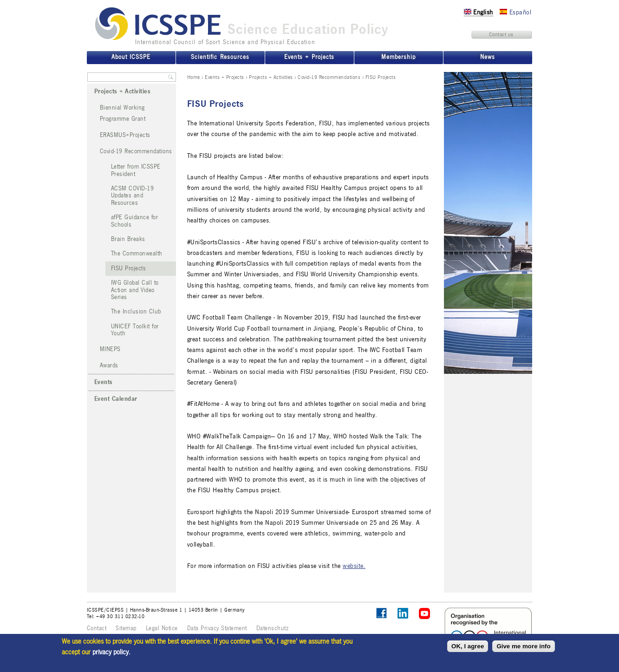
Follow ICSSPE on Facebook (381, 613)
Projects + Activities (271, 77)
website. (354, 566)
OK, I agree (468, 646)
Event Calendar (116, 399)
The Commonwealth (137, 254)
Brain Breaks (128, 239)
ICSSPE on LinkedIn (403, 614)
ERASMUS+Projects (125, 135)
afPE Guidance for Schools (135, 221)
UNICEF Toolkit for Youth (135, 330)
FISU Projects (129, 268)
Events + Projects (225, 77)
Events (104, 382)
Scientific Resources (220, 57)
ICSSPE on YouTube (425, 614)
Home (194, 77)
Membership (398, 57)
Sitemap (126, 628)
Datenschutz (273, 628)
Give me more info (523, 646)
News (488, 57)
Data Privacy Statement (217, 628)
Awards (109, 365)
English (479, 12)
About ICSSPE (131, 57)
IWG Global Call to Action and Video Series (135, 290)
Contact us (501, 34)
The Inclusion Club (136, 312)
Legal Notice (162, 628)
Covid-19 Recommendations (329, 77)
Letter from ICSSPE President (136, 170)
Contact (97, 628)
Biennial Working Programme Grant (123, 113)
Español (515, 12)
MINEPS (110, 349)
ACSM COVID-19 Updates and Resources (133, 196)
